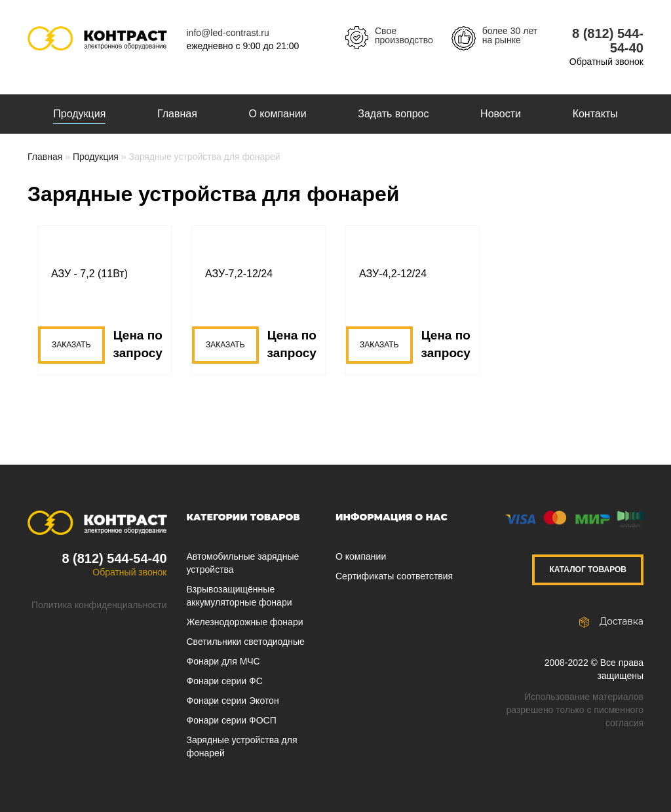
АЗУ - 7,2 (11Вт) (89, 274)
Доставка (611, 621)
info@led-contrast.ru (228, 33)
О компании (277, 114)
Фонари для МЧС (223, 661)
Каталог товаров (588, 570)
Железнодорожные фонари (245, 622)
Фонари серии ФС (225, 681)
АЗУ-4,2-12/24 (393, 274)
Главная (177, 114)
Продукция (79, 114)
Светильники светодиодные (246, 642)
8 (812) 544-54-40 (114, 558)
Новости (501, 114)
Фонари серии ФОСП (232, 720)
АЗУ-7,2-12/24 (239, 274)
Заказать (71, 345)
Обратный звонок (606, 62)
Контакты (595, 114)
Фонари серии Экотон (233, 701)
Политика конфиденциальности (99, 605)
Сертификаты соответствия (394, 576)
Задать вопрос (393, 114)
